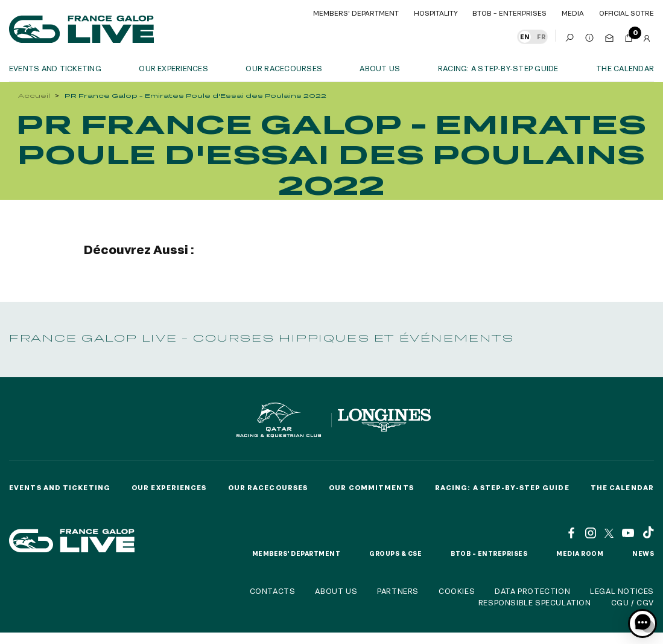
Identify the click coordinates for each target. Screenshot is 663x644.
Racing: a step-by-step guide (498, 68)
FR (541, 37)
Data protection (532, 591)
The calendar (625, 68)
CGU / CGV (633, 602)
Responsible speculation (535, 602)
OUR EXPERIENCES (173, 68)
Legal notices (622, 591)
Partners (398, 591)
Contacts (273, 591)
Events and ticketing (55, 68)
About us (380, 68)
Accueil (34, 96)
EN (525, 37)
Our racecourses (284, 68)
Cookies (457, 591)
